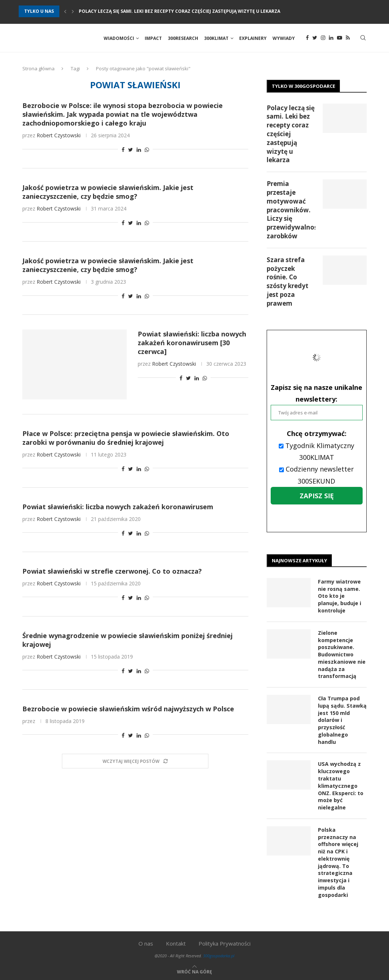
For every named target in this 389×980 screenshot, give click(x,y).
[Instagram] (323, 38)
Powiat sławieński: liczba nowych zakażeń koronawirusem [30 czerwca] (192, 344)
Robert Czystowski (59, 136)
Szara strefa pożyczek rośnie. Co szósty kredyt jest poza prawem (288, 282)
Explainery (253, 38)
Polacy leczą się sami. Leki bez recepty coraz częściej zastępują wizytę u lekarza (179, 11)
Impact (153, 38)
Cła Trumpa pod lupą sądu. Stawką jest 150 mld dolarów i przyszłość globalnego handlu (342, 720)
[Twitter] (315, 38)
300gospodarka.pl (219, 955)
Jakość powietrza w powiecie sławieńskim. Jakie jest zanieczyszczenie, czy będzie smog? (108, 193)
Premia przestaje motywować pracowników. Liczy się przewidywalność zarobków (291, 211)
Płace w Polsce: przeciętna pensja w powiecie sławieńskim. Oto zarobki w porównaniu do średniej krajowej (126, 439)
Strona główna (38, 69)
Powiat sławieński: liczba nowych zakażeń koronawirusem (118, 507)
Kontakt (176, 942)
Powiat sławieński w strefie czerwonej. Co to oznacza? (112, 572)
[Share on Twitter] (131, 151)
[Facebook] (307, 38)
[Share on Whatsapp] (147, 151)
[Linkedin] (331, 38)
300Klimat (216, 38)
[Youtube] (340, 38)
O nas (146, 942)
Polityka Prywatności (225, 942)
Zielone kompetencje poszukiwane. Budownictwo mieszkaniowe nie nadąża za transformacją (342, 655)
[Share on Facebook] (123, 151)
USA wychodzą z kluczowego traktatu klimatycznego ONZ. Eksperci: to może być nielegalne (341, 785)
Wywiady (284, 38)
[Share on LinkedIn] (139, 151)
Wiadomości (119, 38)
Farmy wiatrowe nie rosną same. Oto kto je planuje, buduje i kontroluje (340, 597)
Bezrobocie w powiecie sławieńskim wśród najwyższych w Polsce (128, 709)
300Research (183, 38)
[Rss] (348, 38)
